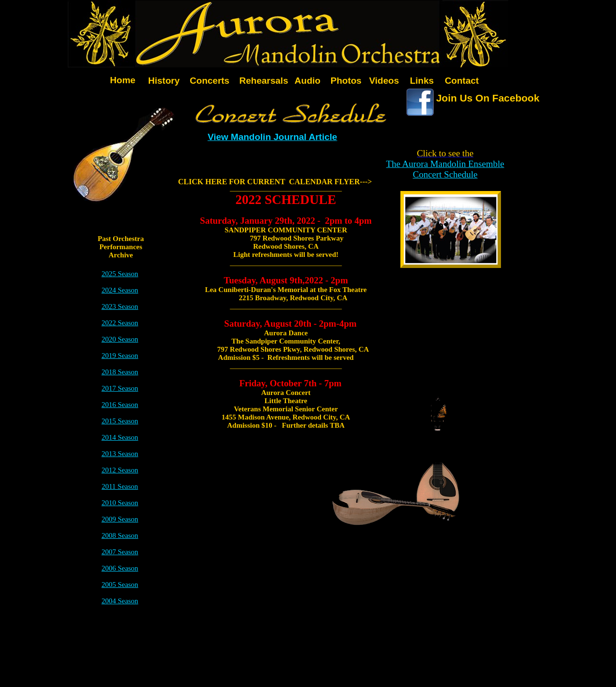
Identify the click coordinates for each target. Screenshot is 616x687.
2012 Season (120, 470)
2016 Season (120, 405)
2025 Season (120, 274)
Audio (308, 81)
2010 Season (120, 503)
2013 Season (120, 454)
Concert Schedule (445, 174)
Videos (384, 81)
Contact (462, 81)
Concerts (209, 81)
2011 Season (120, 486)
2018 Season (120, 372)
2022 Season (120, 323)
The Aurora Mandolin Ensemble (445, 164)
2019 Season (120, 356)
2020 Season (120, 339)
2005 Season (120, 585)
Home (123, 80)
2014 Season (120, 437)
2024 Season (120, 290)
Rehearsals (263, 81)
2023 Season (120, 306)
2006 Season (120, 568)
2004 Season (120, 601)
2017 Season (120, 388)
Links (422, 81)
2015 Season (120, 421)
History (164, 81)
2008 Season (120, 535)
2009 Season (120, 519)
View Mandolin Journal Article (272, 137)
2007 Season (120, 552)
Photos (346, 81)
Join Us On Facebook (488, 98)
